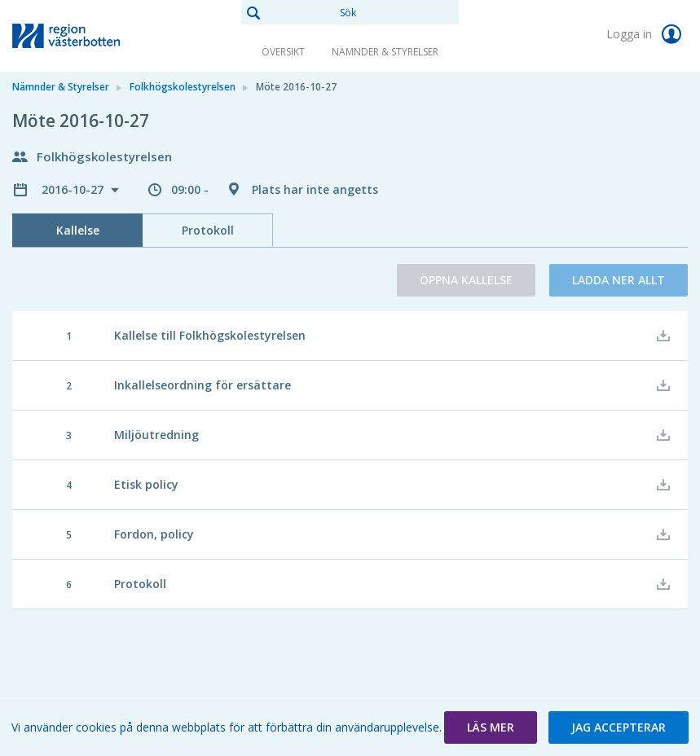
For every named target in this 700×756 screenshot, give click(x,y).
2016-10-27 (74, 189)
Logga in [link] (647, 34)
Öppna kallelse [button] (466, 280)
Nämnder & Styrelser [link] (385, 52)
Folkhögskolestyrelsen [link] (183, 87)
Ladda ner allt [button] (619, 280)
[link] (94, 36)
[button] (491, 727)
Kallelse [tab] (78, 230)
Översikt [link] (283, 52)
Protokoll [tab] (208, 230)
